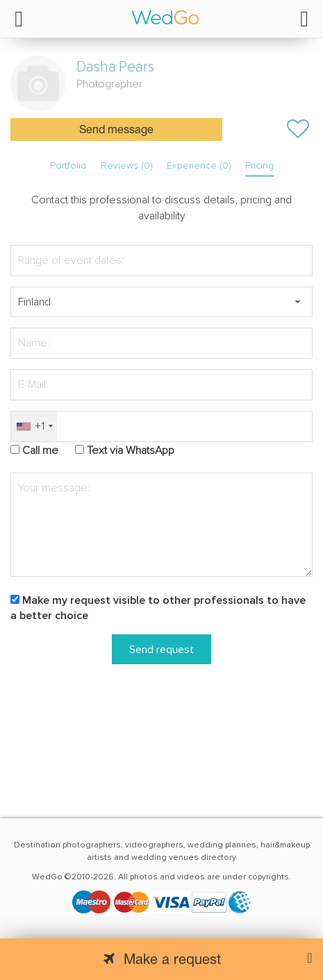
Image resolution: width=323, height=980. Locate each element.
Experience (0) (199, 166)
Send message (116, 130)
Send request (161, 650)
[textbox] (161, 302)
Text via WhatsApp (131, 450)
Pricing (259, 166)
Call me (40, 450)
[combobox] (34, 426)
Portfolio (68, 166)
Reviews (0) (127, 166)
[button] (297, 302)
